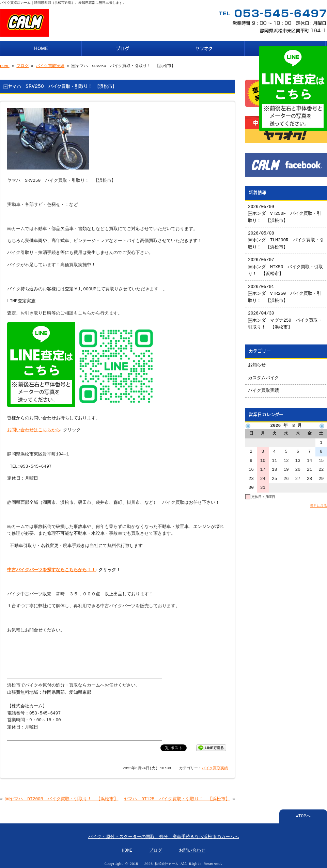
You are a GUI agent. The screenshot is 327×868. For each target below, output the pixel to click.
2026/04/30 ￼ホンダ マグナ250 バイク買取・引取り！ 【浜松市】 (285, 318)
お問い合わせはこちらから (34, 428)
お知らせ (257, 363)
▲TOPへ (303, 814)
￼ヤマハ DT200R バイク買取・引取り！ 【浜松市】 (62, 797)
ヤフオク (204, 48)
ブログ (122, 48)
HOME (41, 48)
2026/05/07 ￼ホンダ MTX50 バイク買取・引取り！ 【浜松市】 (286, 264)
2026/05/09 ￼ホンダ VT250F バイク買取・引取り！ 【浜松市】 (285, 211)
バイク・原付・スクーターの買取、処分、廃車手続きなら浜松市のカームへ (163, 835)
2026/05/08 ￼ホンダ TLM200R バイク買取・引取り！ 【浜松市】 (284, 238)
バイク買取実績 (50, 65)
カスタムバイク (263, 375)
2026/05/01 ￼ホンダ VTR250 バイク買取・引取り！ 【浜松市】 (285, 291)
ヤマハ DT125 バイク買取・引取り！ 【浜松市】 (177, 797)
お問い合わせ (192, 849)
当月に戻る (318, 503)
